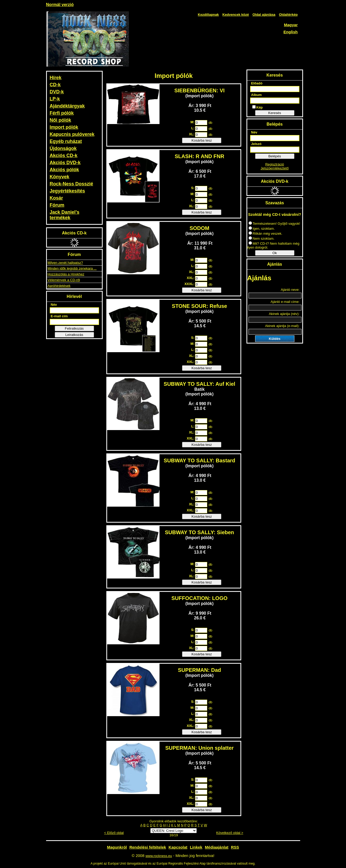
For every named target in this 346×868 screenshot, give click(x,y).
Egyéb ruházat (66, 141)
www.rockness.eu (159, 856)
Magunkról (117, 847)
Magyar (291, 25)
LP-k (55, 99)
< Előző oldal (114, 833)
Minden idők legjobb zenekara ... (72, 268)
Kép (258, 107)
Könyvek (60, 177)
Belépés (274, 156)
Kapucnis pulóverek (72, 134)
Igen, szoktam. (262, 229)
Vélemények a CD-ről (64, 280)
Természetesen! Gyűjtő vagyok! (274, 224)
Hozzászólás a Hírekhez (66, 274)
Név (54, 305)
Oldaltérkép (288, 15)
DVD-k (57, 92)
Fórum (57, 205)
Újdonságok (63, 148)
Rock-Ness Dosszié (72, 184)
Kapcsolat (178, 847)
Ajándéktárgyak (67, 106)
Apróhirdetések (59, 286)
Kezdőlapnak (208, 15)
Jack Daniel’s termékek (65, 215)
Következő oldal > (230, 833)
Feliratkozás (74, 328)
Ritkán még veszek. (265, 234)
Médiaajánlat (217, 847)
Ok (275, 253)
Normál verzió (60, 5)
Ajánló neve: (290, 290)
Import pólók (64, 127)
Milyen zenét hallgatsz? (65, 263)
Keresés (275, 113)
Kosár (56, 198)
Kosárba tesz (202, 140)
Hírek (56, 78)
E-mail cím (59, 316)
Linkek (196, 847)
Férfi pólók (62, 113)
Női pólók (61, 120)
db (210, 123)
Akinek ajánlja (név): (284, 314)
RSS (235, 847)
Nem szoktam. (262, 239)
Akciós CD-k (64, 156)
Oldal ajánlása (264, 15)
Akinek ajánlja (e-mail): (282, 326)
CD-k (55, 85)
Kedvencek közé (236, 15)
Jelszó (256, 144)
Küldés (274, 339)
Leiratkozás (74, 335)
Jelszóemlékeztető (275, 168)
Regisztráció (275, 164)
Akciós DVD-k (65, 163)
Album (256, 95)
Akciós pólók (64, 170)
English (290, 32)
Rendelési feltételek (148, 847)
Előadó (257, 83)
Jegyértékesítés (67, 191)
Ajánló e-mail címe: (285, 302)
